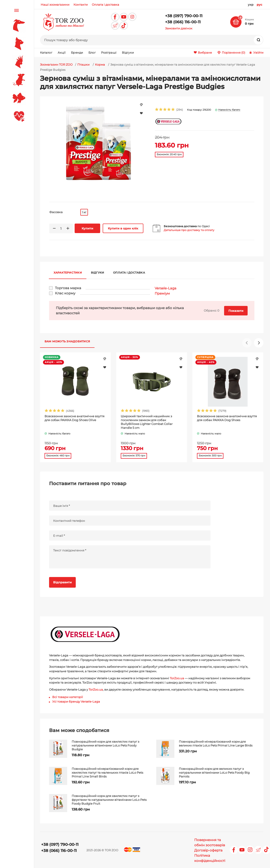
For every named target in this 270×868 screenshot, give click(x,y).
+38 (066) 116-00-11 (183, 22)
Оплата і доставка (129, 273)
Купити (87, 228)
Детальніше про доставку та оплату (189, 230)
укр (251, 5)
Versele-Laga (166, 288)
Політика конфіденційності (210, 858)
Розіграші (109, 52)
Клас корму (65, 293)
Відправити (62, 582)
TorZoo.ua (177, 678)
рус (259, 5)
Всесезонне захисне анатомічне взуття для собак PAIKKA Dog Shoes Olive (75, 418)
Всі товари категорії (68, 697)
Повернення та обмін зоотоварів (210, 842)
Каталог (46, 52)
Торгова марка (68, 288)
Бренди (77, 52)
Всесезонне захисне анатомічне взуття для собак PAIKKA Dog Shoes (227, 418)
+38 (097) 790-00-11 (184, 16)
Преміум (162, 293)
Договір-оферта (208, 850)
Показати (236, 311)
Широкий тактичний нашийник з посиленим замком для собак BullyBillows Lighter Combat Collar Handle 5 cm (147, 422)
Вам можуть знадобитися (67, 341)
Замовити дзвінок (179, 28)
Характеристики (68, 273)
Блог (92, 52)
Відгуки (128, 52)
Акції (62, 52)
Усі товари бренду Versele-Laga (76, 701)
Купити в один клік (123, 228)
